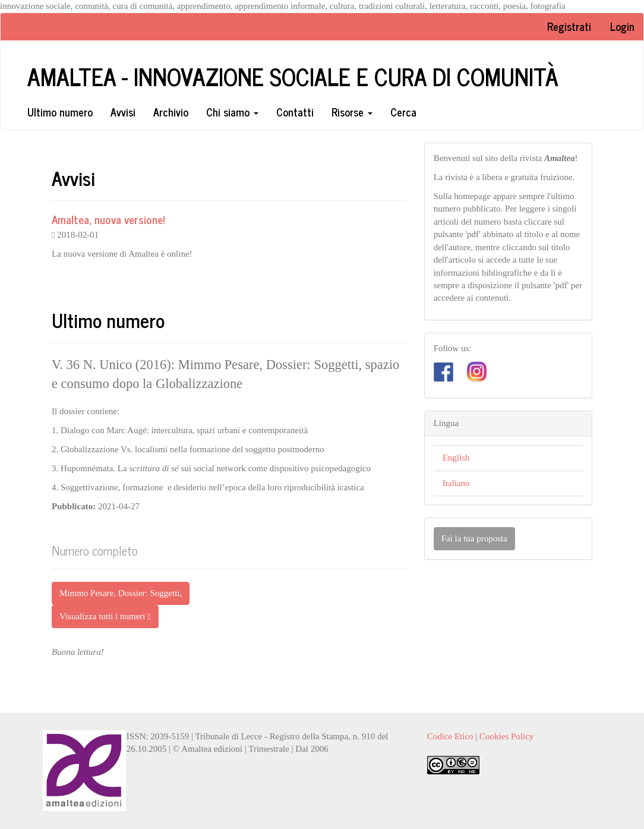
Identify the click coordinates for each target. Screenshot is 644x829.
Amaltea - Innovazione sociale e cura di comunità (293, 76)
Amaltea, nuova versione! (108, 219)
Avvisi (123, 112)
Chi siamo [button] (232, 112)
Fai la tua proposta (474, 538)
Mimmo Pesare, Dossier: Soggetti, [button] (121, 593)
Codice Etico (450, 736)
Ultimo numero (60, 112)
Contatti (295, 112)
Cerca (403, 112)
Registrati (569, 26)
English (456, 458)
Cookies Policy (506, 736)
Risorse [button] (352, 112)
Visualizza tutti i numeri (105, 617)
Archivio (171, 112)
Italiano (456, 483)
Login (622, 26)
